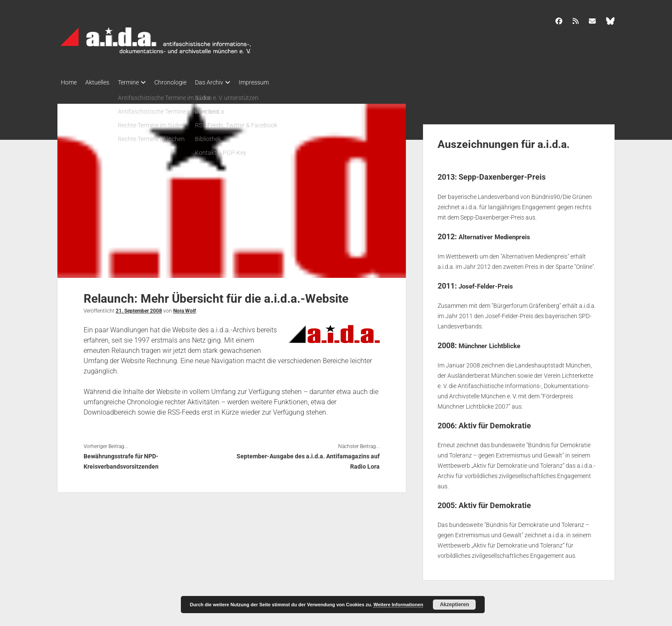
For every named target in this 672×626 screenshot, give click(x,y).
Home (69, 82)
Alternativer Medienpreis (502, 234)
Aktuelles (102, 82)
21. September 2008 (139, 308)
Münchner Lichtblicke (496, 342)
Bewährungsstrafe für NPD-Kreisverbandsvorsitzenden (121, 459)
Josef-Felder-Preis (492, 283)
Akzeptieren (454, 605)
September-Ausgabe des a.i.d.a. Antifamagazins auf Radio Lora (308, 459)
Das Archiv (226, 82)
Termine (137, 82)
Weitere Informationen (398, 605)
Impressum (275, 82)
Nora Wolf (184, 308)
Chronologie (183, 82)
